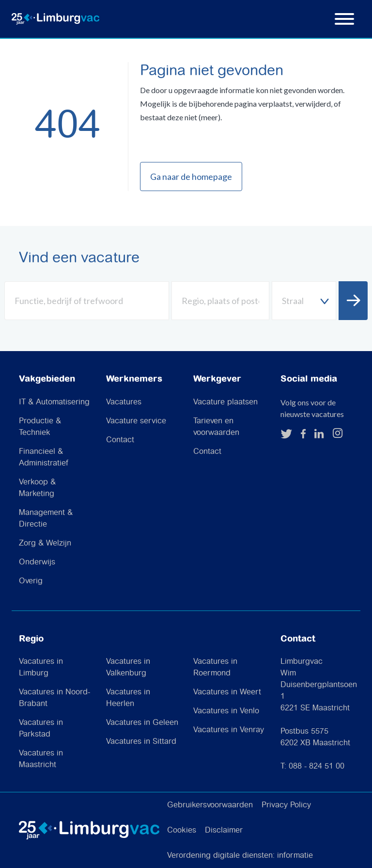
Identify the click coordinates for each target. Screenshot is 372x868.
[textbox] (304, 301)
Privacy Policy (286, 805)
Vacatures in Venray (229, 730)
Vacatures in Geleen (142, 723)
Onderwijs (37, 562)
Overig (31, 581)
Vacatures (124, 402)
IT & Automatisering (54, 402)
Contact (120, 440)
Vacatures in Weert (227, 692)
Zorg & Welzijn (45, 543)
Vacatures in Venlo (226, 711)
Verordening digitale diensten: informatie (240, 856)
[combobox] (304, 301)
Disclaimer (224, 830)
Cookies (182, 830)
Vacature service (136, 421)
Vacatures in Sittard (141, 742)
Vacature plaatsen (225, 402)
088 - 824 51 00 (317, 766)
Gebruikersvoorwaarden (210, 805)
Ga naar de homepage (191, 177)
